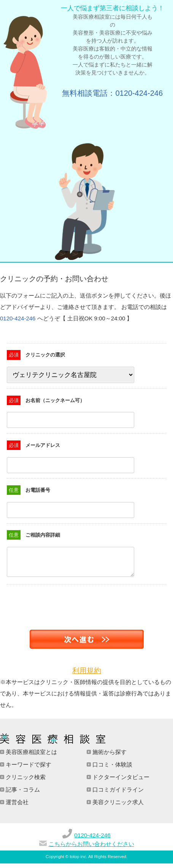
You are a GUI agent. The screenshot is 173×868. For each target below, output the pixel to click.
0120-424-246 (18, 318)
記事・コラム (22, 794)
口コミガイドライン (117, 794)
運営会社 (16, 807)
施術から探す (109, 756)
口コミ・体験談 (112, 769)
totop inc (78, 861)
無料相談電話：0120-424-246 (112, 93)
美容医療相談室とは (31, 756)
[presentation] (58, 604)
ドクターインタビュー (120, 782)
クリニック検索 (25, 782)
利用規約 (87, 675)
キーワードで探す (28, 769)
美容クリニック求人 (117, 807)
